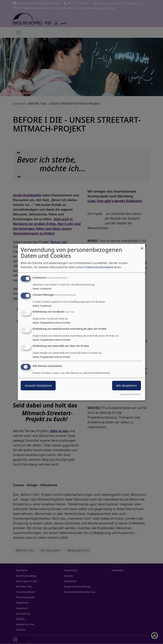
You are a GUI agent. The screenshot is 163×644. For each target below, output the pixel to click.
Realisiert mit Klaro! (131, 394)
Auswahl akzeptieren (38, 385)
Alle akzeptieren (127, 385)
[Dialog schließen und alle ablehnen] (142, 246)
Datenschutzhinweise (99, 267)
